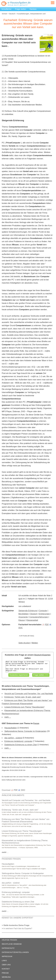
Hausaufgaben (11, 728)
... (5, 852)
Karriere (33, 9)
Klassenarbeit (32, 620)
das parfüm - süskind (13, 738)
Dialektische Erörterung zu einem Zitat (21, 745)
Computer (43, 611)
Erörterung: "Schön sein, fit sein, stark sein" (23, 697)
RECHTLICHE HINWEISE (12, 944)
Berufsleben (24, 614)
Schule (4, 14)
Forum (36, 723)
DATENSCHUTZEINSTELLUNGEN (15, 952)
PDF (45, 625)
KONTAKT (6, 969)
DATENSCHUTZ (8, 948)
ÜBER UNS (6, 965)
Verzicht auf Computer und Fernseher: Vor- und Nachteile (29, 694)
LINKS (4, 961)
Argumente (23, 617)
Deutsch (12, 14)
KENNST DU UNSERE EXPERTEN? (17, 918)
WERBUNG (6, 977)
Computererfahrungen (39, 617)
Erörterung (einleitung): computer (18, 741)
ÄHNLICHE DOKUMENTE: (13, 795)
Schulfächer (6, 9)
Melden (35, 643)
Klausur (22, 620)
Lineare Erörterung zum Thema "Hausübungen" (24, 707)
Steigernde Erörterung (28, 611)
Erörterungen (44, 614)
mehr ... (8, 717)
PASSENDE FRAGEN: (11, 859)
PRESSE (5, 973)
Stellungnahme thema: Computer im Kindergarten (25, 731)
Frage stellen (21, 9)
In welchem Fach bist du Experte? (18, 928)
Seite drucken (24, 643)
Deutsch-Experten (42, 655)
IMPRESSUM (7, 956)
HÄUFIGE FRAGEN (9, 940)
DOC (22, 790)
